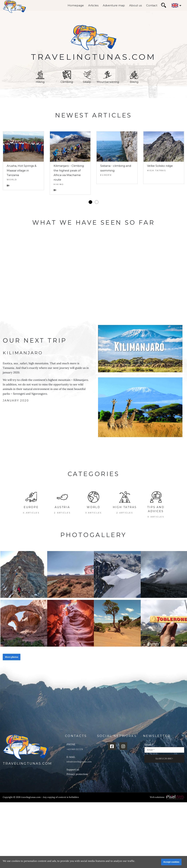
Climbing (67, 77)
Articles (93, 5)
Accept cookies (171, 862)
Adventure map (114, 5)
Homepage (76, 5)
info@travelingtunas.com (79, 762)
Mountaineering (108, 77)
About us (136, 5)
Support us (73, 770)
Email (149, 744)
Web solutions (157, 797)
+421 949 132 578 (75, 749)
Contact (152, 5)
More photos (12, 657)
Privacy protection (77, 774)
